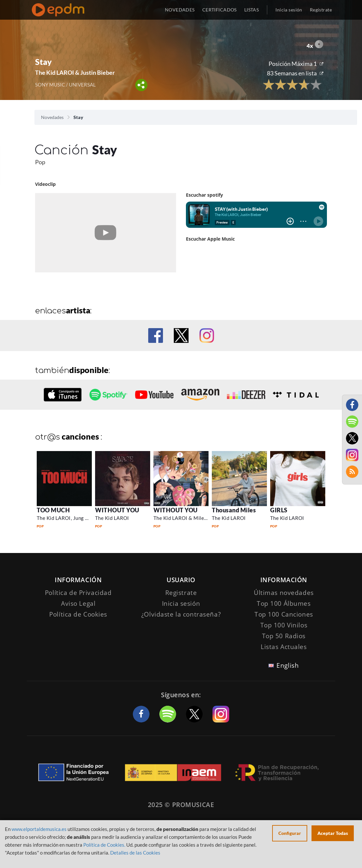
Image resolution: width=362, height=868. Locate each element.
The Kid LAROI (112, 518)
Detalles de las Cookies (135, 853)
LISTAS (252, 10)
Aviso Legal (78, 603)
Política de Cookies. (104, 845)
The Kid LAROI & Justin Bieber (75, 72)
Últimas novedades (284, 593)
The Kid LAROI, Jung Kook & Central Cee (83, 518)
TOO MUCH (53, 510)
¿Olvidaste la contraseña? (181, 614)
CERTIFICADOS (220, 10)
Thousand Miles (234, 510)
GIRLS (279, 510)
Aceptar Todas (333, 833)
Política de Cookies (78, 614)
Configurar (290, 833)
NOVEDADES (180, 10)
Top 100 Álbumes (284, 603)
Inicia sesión (289, 10)
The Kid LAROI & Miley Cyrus (187, 518)
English (288, 665)
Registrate (181, 593)
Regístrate (321, 10)
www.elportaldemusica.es (39, 829)
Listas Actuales (284, 647)
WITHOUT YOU (117, 510)
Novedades (52, 117)
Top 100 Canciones (284, 614)
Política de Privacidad (78, 593)
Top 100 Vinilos (284, 625)
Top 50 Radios (284, 636)
